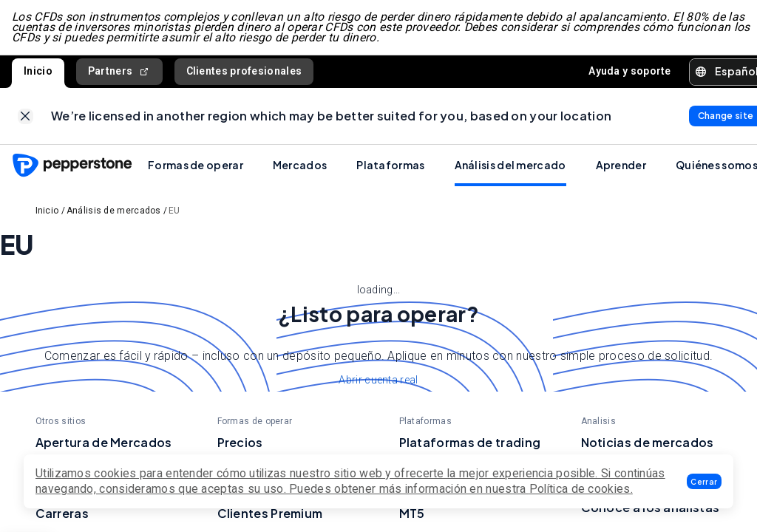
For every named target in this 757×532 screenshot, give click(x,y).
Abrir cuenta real (378, 380)
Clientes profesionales (244, 71)
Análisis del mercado (510, 165)
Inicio (38, 71)
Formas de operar (196, 165)
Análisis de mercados (114, 211)
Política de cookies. (581, 489)
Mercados (300, 165)
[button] (704, 481)
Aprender (621, 165)
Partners (119, 71)
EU (174, 211)
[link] (26, 116)
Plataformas (390, 165)
